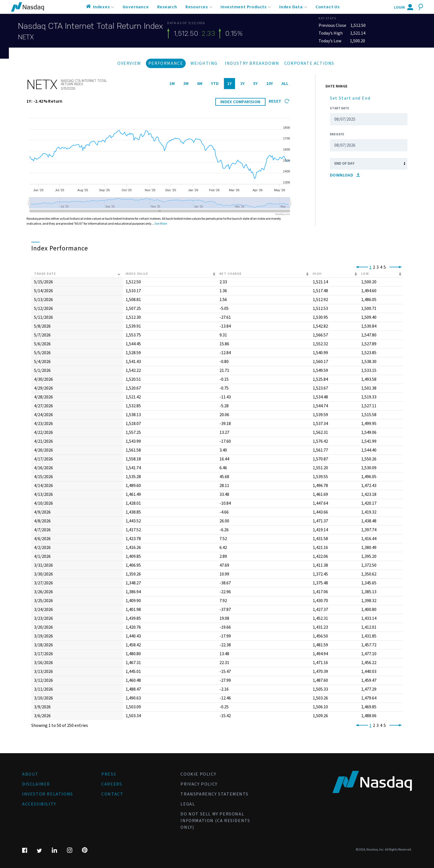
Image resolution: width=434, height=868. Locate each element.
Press (109, 774)
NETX (26, 37)
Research (167, 7)
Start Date (339, 108)
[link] (361, 267)
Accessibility (39, 804)
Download (345, 175)
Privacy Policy (199, 784)
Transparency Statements (214, 794)
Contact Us (328, 7)
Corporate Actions (309, 63)
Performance (166, 63)
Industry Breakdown (252, 63)
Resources (197, 7)
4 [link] (381, 267)
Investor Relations (48, 794)
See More (161, 224)
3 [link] (378, 267)
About (30, 774)
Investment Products (244, 7)
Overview (129, 63)
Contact (112, 794)
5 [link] (385, 267)
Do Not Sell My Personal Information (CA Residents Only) (215, 821)
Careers (112, 784)
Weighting (204, 63)
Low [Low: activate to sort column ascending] (365, 274)
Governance (136, 7)
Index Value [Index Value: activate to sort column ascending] (137, 274)
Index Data (291, 7)
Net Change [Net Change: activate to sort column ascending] (231, 274)
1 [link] (370, 267)
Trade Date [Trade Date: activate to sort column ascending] (45, 274)
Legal (188, 804)
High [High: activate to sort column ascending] (317, 274)
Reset (279, 101)
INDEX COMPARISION (240, 102)
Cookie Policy (198, 774)
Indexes (101, 7)
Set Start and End (350, 98)
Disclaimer (36, 784)
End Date (337, 134)
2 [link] (374, 267)
